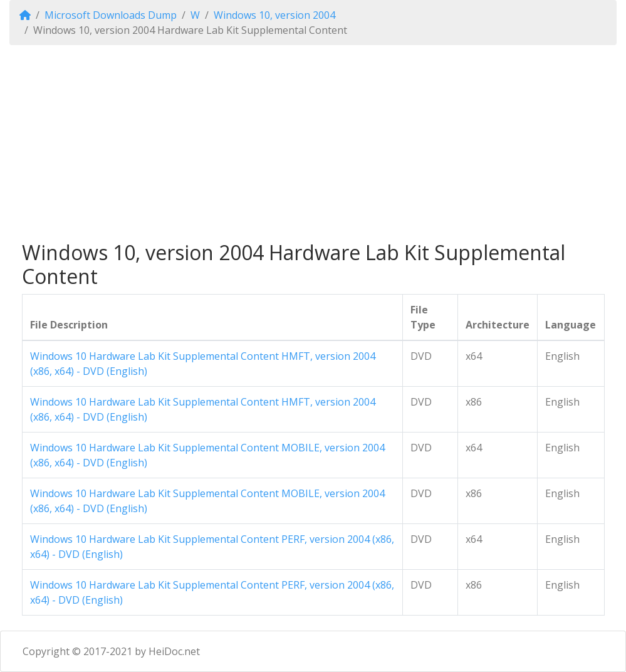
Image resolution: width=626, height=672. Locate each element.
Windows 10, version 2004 (274, 15)
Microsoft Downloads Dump (111, 15)
